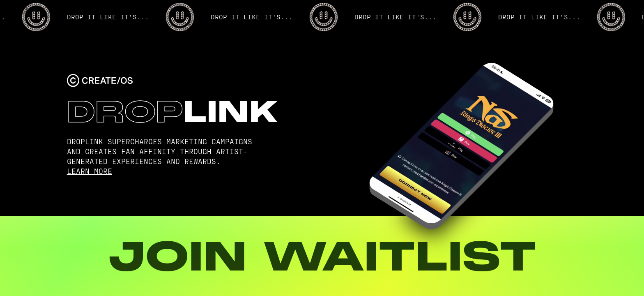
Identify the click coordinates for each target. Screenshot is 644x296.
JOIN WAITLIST (322, 256)
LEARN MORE (90, 171)
